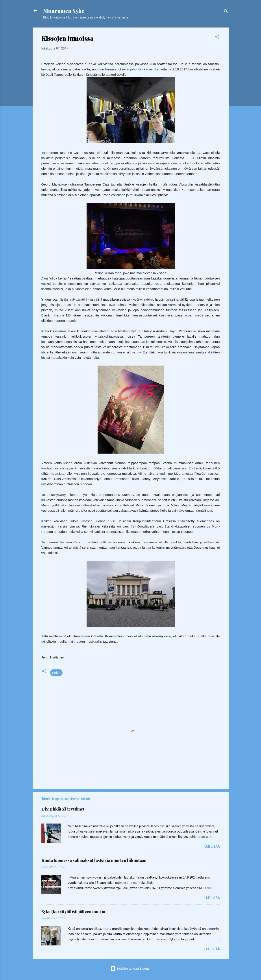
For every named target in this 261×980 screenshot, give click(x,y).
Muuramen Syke (64, 11)
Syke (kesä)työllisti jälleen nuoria (73, 912)
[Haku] (226, 12)
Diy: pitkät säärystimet (63, 809)
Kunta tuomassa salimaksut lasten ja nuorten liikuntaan (94, 860)
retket (56, 673)
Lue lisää (212, 847)
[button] (217, 38)
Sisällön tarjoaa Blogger (130, 969)
